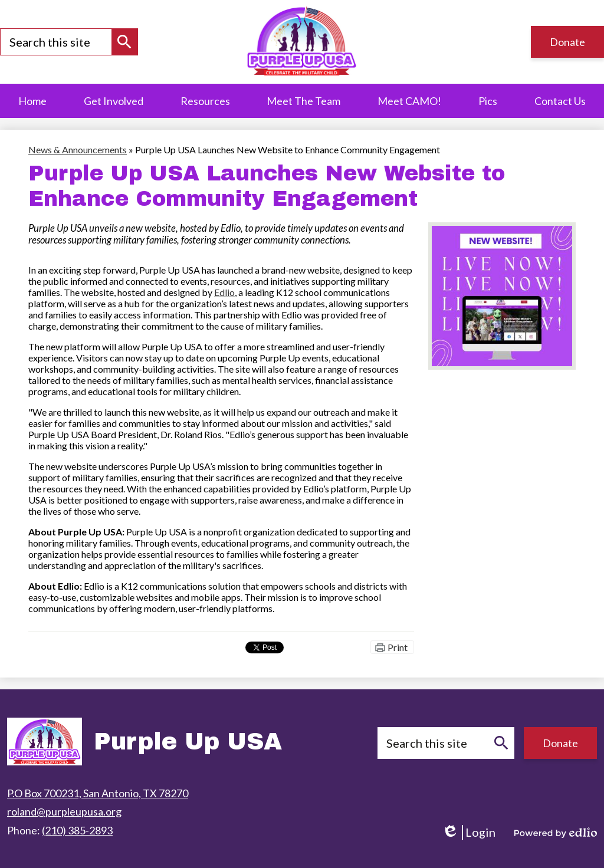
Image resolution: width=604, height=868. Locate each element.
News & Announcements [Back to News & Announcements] (78, 149)
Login (469, 832)
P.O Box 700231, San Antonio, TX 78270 (98, 793)
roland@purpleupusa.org (64, 811)
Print (398, 647)
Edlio (224, 292)
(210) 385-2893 (77, 830)
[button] (205, 101)
